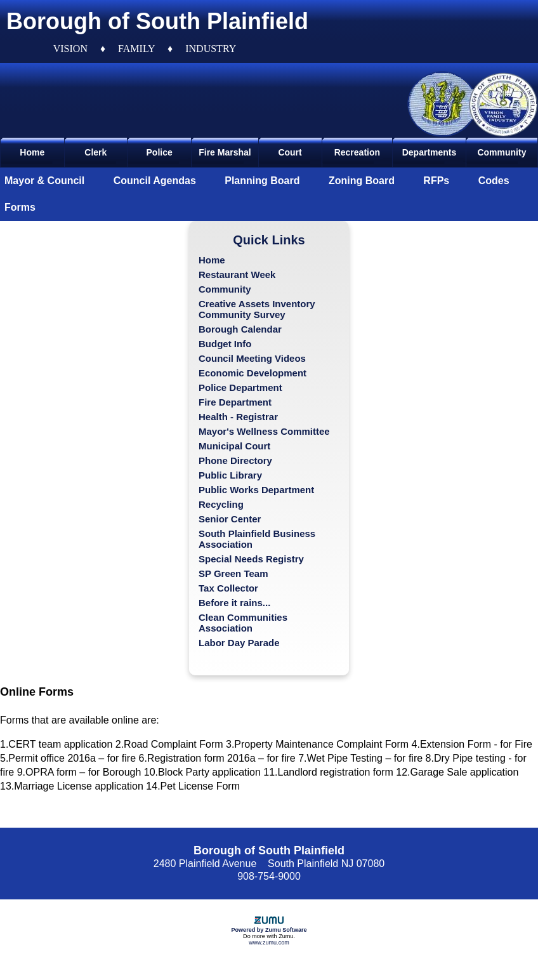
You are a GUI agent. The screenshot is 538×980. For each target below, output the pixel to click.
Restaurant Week (237, 275)
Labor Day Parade (239, 643)
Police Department (240, 387)
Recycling (221, 504)
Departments (430, 152)
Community (502, 152)
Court (290, 152)
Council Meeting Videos (252, 358)
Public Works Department (256, 490)
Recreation (357, 152)
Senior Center (230, 519)
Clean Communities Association (243, 623)
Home (32, 152)
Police (160, 152)
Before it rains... (234, 603)
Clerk (95, 152)
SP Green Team (233, 573)
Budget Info (225, 344)
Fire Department (235, 402)
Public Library (230, 475)
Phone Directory (235, 460)
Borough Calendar (240, 329)
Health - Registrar (238, 417)
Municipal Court (234, 446)
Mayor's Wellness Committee (264, 431)
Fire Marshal (225, 152)
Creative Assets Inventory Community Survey (257, 309)
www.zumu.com (269, 943)
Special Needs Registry (251, 559)
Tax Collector (228, 588)
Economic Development (253, 373)
